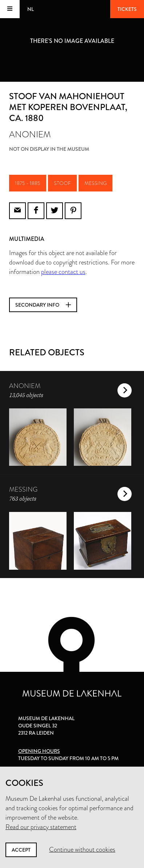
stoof (62, 183)
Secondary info (43, 305)
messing (95, 183)
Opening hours (39, 751)
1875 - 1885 (28, 183)
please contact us (63, 272)
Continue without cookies (82, 849)
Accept (21, 850)
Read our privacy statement (41, 827)
